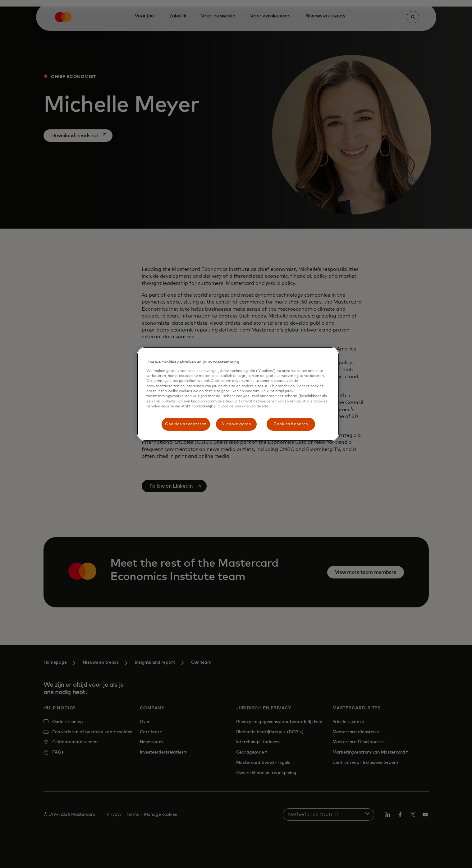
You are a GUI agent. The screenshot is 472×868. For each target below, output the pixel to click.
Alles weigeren (236, 424)
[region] (238, 394)
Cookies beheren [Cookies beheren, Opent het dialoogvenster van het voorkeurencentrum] (291, 424)
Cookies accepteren (186, 424)
